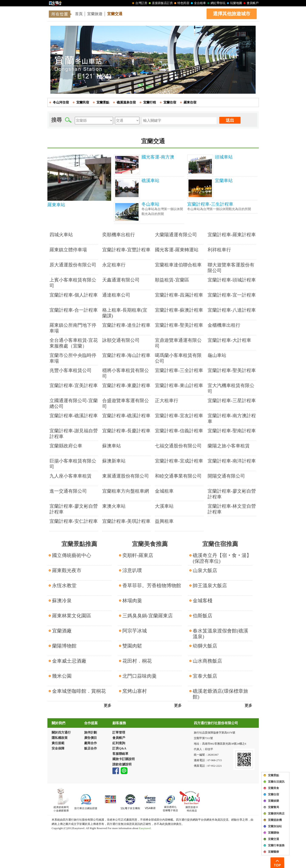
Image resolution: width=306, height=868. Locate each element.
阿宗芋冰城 (135, 631)
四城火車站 (61, 235)
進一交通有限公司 (68, 491)
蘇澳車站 (112, 446)
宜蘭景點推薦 (79, 544)
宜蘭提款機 (275, 820)
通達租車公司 (116, 295)
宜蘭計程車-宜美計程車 (74, 385)
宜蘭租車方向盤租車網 (126, 491)
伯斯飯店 (203, 616)
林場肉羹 (132, 601)
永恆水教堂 (64, 586)
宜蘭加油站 (275, 826)
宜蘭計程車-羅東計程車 (232, 235)
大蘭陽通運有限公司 (176, 235)
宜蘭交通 (115, 14)
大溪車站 (164, 506)
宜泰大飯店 (205, 676)
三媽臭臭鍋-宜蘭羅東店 (148, 616)
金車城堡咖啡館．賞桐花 (79, 691)
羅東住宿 (190, 102)
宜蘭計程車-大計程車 (229, 340)
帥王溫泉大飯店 (210, 586)
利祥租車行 (219, 250)
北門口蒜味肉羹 (140, 676)
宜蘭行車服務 (276, 845)
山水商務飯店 (207, 661)
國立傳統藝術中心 (72, 555)
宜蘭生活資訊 (276, 782)
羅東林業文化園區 (72, 616)
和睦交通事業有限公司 (178, 476)
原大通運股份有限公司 (73, 265)
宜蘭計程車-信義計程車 (179, 431)
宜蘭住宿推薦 (220, 544)
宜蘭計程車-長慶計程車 (126, 431)
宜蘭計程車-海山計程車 (126, 355)
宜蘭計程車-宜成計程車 (179, 461)
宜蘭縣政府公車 (66, 446)
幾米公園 (62, 676)
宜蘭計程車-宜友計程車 (179, 416)
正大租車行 (167, 401)
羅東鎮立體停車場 (68, 250)
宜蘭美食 (273, 788)
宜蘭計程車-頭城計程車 (232, 280)
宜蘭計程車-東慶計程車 (126, 385)
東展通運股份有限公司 (126, 476)
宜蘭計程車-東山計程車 (179, 385)
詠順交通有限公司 (121, 340)
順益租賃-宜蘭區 (172, 280)
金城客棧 (203, 601)
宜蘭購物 (273, 833)
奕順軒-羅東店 (138, 555)
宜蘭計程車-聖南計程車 (232, 431)
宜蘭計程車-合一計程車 (74, 310)
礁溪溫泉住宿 (126, 102)
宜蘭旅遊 (95, 14)
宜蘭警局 (273, 807)
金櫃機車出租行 (224, 325)
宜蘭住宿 (273, 794)
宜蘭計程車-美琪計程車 (126, 521)
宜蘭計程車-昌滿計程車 (179, 295)
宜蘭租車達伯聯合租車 (178, 265)
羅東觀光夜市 (67, 570)
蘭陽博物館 (64, 646)
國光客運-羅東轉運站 (177, 250)
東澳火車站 (114, 506)
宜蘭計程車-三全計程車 (179, 370)
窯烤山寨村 (135, 691)
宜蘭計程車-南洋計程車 (232, 461)
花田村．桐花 (137, 661)
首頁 (79, 14)
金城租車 (164, 491)
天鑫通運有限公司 (121, 280)
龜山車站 (217, 355)
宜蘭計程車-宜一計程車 (232, 295)
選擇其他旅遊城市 (232, 14)
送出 (230, 120)
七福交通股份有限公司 (178, 446)
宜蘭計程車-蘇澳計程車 (179, 310)
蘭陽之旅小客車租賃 (229, 446)
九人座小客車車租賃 (71, 476)
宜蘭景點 (273, 775)
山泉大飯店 (205, 570)
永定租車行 (114, 265)
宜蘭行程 (150, 102)
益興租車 (164, 521)
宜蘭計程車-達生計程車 (126, 325)
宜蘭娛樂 (273, 801)
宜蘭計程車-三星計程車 (232, 401)
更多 (108, 705)
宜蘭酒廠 (62, 631)
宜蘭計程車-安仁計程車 (74, 521)
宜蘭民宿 (83, 102)
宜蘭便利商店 (276, 814)
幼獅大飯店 (205, 646)
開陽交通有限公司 (226, 476)
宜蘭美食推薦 (150, 544)
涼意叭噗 (132, 570)
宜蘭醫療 (273, 852)
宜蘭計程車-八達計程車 (232, 310)
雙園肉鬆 (132, 646)
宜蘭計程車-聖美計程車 (179, 325)
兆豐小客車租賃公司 (71, 370)
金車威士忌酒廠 (69, 661)
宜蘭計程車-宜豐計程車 (126, 250)
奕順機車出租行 (119, 235)
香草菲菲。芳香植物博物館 (152, 586)
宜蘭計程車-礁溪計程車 (74, 416)
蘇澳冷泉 (62, 601)
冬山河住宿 (61, 102)
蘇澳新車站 (114, 461)
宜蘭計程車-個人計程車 (74, 295)
